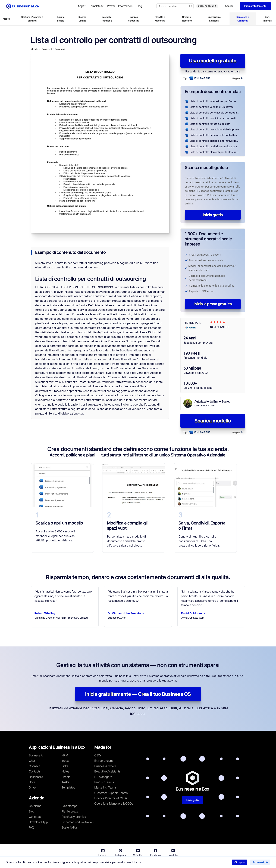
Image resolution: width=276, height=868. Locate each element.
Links (65, 766)
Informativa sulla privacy (154, 863)
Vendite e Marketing (160, 19)
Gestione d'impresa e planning (32, 19)
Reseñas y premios (74, 817)
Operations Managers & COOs (114, 803)
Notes (65, 771)
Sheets (66, 777)
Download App (38, 822)
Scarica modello (213, 421)
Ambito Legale (61, 19)
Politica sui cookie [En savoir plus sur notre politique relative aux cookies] (185, 863)
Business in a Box (101, 863)
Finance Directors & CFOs (111, 798)
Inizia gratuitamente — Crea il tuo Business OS (138, 694)
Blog (32, 811)
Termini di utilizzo (124, 863)
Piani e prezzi (70, 811)
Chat (32, 761)
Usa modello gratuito (213, 61)
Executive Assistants (107, 771)
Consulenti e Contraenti (243, 19)
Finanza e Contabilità (134, 19)
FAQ (31, 827)
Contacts (35, 771)
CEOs (98, 755)
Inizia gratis (213, 215)
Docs (32, 782)
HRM (65, 755)
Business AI (36, 755)
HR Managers (103, 777)
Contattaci (35, 817)
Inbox (65, 761)
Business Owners (105, 766)
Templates (68, 787)
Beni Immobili (267, 19)
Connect (34, 766)
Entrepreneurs (103, 761)
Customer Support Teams (111, 793)
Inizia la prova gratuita (213, 304)
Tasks (65, 782)
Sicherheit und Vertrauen (78, 822)
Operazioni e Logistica (214, 19)
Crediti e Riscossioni (187, 19)
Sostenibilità (69, 827)
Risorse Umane (82, 19)
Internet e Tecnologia (107, 19)
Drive (32, 787)
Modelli (7, 19)
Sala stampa (70, 806)
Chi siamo (35, 806)
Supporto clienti (207, 6)
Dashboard (36, 777)
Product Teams (104, 782)
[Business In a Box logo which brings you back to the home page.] (23, 6)
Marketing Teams (105, 787)
